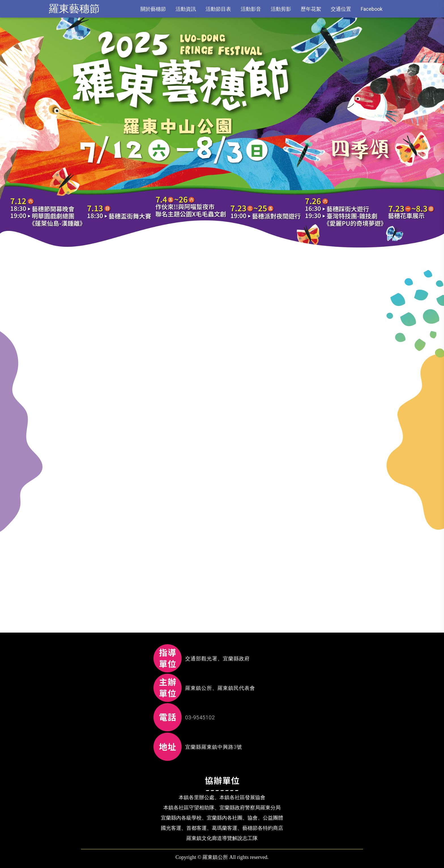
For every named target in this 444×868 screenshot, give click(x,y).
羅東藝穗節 (74, 9)
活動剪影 (281, 9)
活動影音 (251, 9)
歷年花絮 (311, 9)
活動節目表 (218, 9)
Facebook (372, 9)
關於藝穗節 (153, 9)
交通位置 (341, 9)
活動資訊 (186, 9)
